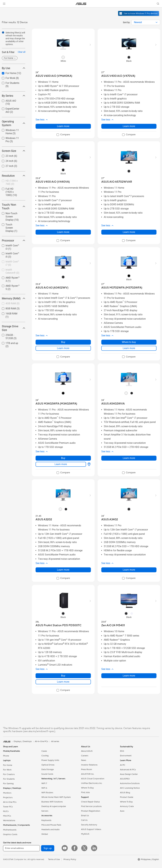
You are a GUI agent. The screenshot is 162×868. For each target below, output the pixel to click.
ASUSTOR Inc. (88, 774)
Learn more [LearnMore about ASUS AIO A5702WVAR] (129, 232)
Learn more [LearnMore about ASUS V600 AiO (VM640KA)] (63, 126)
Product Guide (127, 797)
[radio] (63, 57)
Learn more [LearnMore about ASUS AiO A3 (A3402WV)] (63, 348)
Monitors (7, 793)
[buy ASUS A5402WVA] (113, 404)
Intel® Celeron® (12, 271)
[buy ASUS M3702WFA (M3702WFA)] (122, 288)
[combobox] (146, 22)
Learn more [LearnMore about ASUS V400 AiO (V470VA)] (129, 126)
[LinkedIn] (94, 848)
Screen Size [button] (14, 151)
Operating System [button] (14, 123)
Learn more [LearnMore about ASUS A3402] (129, 570)
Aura (122, 811)
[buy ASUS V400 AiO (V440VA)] (53, 182)
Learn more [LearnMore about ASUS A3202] (63, 570)
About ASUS (87, 751)
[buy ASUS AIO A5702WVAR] (117, 182)
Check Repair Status (90, 802)
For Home (8, 765)
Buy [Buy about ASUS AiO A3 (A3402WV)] (63, 342)
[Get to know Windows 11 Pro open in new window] (139, 16)
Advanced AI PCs (128, 770)
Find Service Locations (91, 806)
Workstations (9, 821)
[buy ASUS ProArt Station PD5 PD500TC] (58, 625)
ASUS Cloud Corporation (93, 779)
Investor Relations (89, 765)
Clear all (22, 52)
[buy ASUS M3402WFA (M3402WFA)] (56, 404)
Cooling (45, 756)
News (84, 760)
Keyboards (46, 820)
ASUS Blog (125, 793)
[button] (4, 4)
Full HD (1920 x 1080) (11, 192)
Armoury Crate (127, 806)
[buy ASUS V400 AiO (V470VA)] (118, 76)
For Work (7, 770)
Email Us (85, 816)
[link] (81, 4)
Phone (6, 756)
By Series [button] (14, 96)
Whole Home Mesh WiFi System (56, 797)
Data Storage (48, 769)
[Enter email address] (21, 848)
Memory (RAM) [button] (14, 298)
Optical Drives (48, 765)
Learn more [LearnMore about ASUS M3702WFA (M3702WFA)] (129, 348)
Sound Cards (47, 774)
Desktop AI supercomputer (54, 806)
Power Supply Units (50, 760)
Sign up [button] (48, 848)
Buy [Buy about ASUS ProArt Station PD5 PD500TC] (63, 676)
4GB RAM (13, 303)
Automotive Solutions (130, 783)
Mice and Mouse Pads (51, 825)
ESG (122, 751)
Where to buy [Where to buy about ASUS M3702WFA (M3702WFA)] (129, 342)
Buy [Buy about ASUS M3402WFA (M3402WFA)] (63, 458)
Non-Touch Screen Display (12, 217)
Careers (85, 756)
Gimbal (45, 834)
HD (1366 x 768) (12, 182)
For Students (9, 779)
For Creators (9, 774)
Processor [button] (14, 240)
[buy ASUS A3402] (110, 519)
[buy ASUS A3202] (44, 519)
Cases (44, 751)
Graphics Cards (10, 834)
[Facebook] (74, 848)
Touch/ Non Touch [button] (14, 206)
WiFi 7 (44, 783)
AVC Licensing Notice (130, 788)
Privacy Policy (70, 859)
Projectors (8, 798)
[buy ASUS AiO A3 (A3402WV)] (52, 288)
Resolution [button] (14, 176)
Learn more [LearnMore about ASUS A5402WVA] (129, 458)
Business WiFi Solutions (52, 802)
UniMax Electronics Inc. (92, 783)
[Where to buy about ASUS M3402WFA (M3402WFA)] (88, 464)
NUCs (6, 811)
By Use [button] (14, 68)
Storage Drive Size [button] (14, 328)
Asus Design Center (129, 774)
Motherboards (10, 830)
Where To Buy (87, 788)
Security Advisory (89, 825)
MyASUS (85, 834)
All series (55, 741)
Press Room (87, 769)
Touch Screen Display (11, 228)
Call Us (84, 820)
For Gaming (8, 784)
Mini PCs (7, 816)
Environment (126, 756)
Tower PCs (8, 807)
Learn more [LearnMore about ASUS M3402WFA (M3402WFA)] (61, 464)
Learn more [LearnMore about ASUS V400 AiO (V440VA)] (63, 232)
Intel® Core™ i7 (12, 263)
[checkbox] (12, 183)
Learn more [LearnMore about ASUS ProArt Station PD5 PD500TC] (63, 682)
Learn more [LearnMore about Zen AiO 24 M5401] (129, 676)
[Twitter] (84, 848)
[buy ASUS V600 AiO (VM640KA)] (54, 76)
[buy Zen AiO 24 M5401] (113, 625)
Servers (45, 811)
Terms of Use (54, 859)
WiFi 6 (44, 788)
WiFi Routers (47, 793)
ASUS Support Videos (91, 829)
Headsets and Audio (51, 830)
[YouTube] (65, 848)
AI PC (123, 765)
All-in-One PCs (10, 802)
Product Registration (91, 811)
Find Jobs (85, 792)
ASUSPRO (125, 779)
